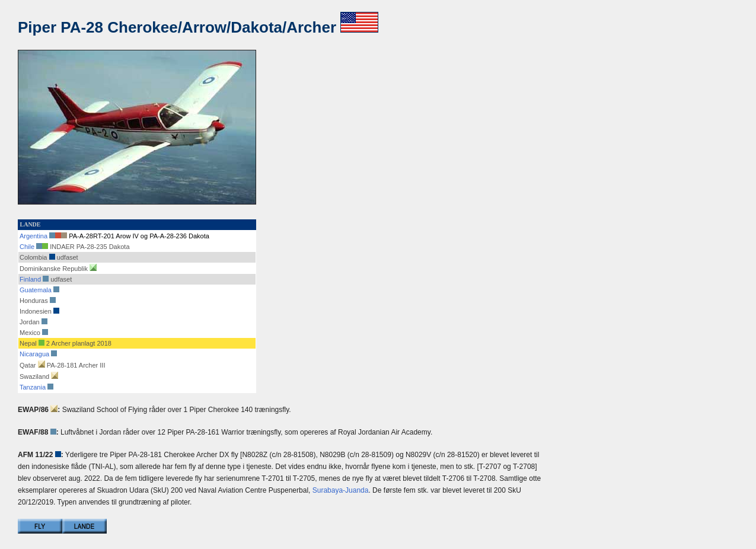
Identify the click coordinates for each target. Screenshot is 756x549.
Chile (27, 247)
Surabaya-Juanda (341, 490)
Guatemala (36, 290)
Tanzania (33, 387)
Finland (30, 279)
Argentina (34, 236)
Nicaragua (34, 354)
